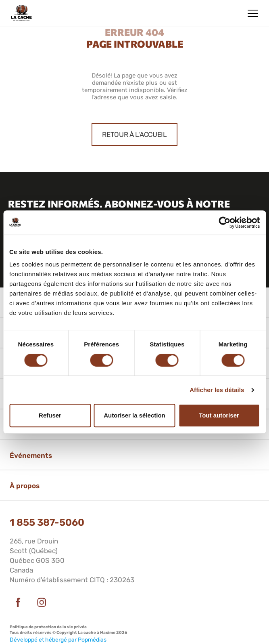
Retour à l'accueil (134, 134)
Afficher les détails (217, 390)
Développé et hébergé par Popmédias (58, 640)
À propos (25, 486)
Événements (31, 455)
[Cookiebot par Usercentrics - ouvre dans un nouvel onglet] (224, 222)
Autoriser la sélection (134, 415)
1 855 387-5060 (47, 522)
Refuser (50, 415)
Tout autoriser (219, 415)
